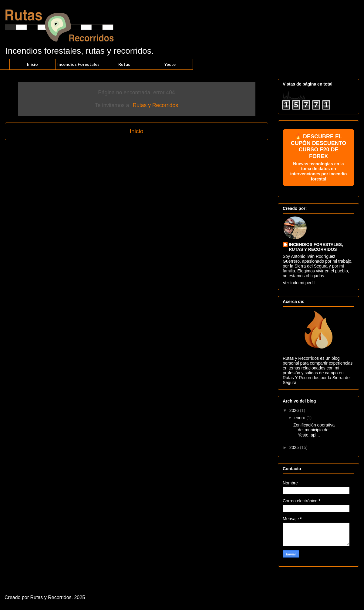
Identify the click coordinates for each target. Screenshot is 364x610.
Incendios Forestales (78, 64)
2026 (295, 410)
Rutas (124, 64)
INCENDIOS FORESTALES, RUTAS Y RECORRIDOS (316, 247)
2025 (295, 447)
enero (300, 418)
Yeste (170, 64)
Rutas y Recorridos (155, 105)
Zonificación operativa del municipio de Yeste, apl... (314, 430)
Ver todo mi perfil (299, 283)
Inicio (32, 64)
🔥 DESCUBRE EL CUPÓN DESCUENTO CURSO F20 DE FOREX (318, 158)
